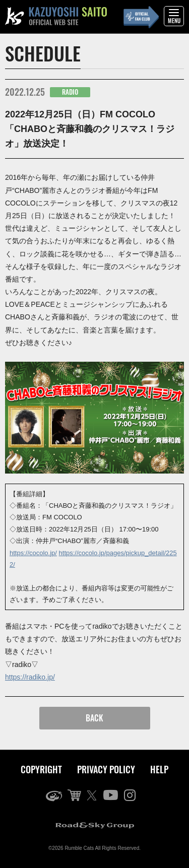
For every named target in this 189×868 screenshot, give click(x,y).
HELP (159, 769)
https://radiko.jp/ (30, 677)
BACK (94, 718)
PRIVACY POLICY (106, 769)
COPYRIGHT (41, 769)
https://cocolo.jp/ (33, 553)
